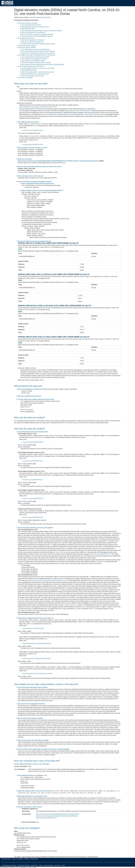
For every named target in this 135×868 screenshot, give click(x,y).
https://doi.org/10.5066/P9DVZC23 (33, 517)
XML (49, 17)
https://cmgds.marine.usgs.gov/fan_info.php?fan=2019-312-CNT (38, 107)
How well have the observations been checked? (35, 57)
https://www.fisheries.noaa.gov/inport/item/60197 (37, 658)
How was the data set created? (27, 48)
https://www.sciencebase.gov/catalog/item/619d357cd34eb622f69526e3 (57, 815)
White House (34, 865)
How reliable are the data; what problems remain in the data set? (37, 55)
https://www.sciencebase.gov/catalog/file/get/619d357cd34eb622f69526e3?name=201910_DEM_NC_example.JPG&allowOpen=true (58, 161)
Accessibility (20, 858)
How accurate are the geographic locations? (34, 59)
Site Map (27, 858)
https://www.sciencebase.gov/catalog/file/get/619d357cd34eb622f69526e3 (58, 814)
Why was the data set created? (27, 46)
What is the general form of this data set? (34, 32)
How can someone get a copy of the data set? (31, 66)
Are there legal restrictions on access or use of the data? (38, 68)
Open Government (48, 865)
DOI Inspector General (24, 865)
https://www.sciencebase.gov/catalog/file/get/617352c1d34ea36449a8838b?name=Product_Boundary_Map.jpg (72, 114)
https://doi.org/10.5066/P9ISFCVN (33, 479)
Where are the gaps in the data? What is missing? (36, 63)
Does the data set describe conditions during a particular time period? (42, 31)
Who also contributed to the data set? (32, 42)
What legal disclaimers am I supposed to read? (35, 74)
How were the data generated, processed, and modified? (38, 51)
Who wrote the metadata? (25, 78)
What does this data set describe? (28, 23)
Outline (33, 17)
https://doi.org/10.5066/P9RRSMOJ (81, 111)
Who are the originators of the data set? (33, 40)
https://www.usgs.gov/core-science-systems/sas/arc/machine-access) (46, 580)
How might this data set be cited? (31, 25)
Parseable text (41, 17)
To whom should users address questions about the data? (38, 44)
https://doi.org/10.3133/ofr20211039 (33, 628)
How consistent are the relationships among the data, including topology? (43, 64)
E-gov (41, 865)
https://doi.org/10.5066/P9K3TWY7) (101, 554)
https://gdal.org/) (23, 610)
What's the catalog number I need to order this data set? (38, 72)
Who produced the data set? (26, 38)
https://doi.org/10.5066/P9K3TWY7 (33, 130)
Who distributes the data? (29, 70)
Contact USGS (34, 858)
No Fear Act (58, 865)
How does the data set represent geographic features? (37, 34)
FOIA (63, 865)
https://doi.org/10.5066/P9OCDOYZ (33, 498)
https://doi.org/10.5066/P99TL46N (33, 461)
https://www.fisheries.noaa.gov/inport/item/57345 (37, 643)
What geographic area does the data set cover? (35, 27)
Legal (14, 858)
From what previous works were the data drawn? (36, 49)
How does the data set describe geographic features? (37, 36)
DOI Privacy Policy (6, 858)
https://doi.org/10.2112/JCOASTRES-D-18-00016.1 (38, 673)
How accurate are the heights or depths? (33, 61)
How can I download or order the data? (33, 76)
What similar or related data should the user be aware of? (38, 53)
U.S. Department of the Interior (9, 865)
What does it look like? (28, 29)
